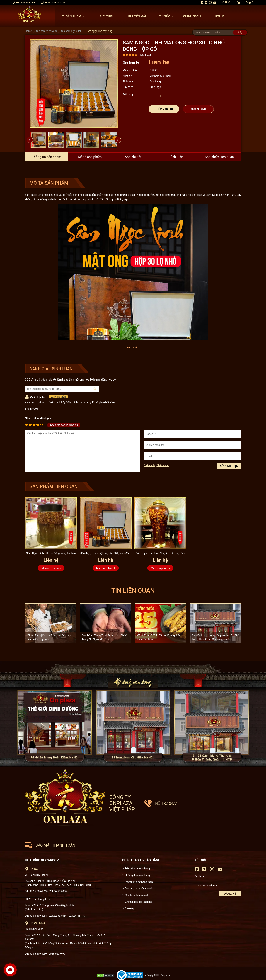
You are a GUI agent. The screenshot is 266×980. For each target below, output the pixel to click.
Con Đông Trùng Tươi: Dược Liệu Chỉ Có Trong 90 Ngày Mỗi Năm (105, 637)
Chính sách (192, 16)
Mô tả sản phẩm (90, 157)
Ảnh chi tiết (133, 157)
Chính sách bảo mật (137, 881)
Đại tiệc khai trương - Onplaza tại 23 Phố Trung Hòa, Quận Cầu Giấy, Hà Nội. (215, 637)
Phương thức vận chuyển (139, 874)
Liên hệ (219, 16)
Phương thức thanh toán (139, 867)
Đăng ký (230, 879)
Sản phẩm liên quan (219, 157)
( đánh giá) (145, 55)
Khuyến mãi (137, 16)
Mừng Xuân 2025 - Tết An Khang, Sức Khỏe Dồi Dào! (159, 637)
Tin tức (167, 16)
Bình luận (176, 157)
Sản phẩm (74, 16)
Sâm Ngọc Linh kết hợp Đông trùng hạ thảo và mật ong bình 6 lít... (51, 554)
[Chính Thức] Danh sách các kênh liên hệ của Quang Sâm (49, 637)
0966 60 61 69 (28, 3)
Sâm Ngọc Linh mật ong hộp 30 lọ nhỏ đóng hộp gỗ (106, 554)
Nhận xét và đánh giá (38, 418)
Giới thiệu (107, 16)
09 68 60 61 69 (58, 3)
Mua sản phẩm (50, 568)
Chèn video (163, 465)
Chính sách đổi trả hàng (139, 887)
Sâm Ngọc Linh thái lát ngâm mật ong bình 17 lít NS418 (160, 554)
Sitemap (130, 894)
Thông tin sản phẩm (46, 157)
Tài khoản (226, 3)
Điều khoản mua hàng (138, 854)
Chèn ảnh (149, 465)
